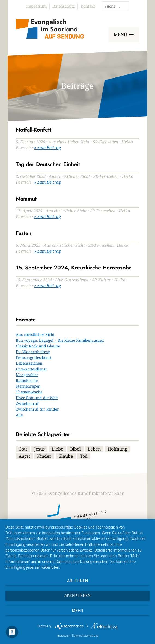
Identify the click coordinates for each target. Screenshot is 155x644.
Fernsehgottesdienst (34, 357)
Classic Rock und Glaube (38, 346)
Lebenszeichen (29, 363)
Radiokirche (27, 380)
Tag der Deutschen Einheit (48, 164)
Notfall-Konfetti (34, 130)
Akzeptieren (77, 596)
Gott (23, 449)
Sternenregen (28, 386)
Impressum (36, 6)
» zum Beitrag (47, 147)
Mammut (26, 199)
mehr (77, 611)
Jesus (39, 449)
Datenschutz (64, 6)
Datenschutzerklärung (85, 636)
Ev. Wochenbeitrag (33, 352)
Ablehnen (77, 581)
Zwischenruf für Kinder (37, 409)
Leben (94, 449)
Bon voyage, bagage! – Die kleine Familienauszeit (60, 340)
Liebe (57, 449)
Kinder (44, 456)
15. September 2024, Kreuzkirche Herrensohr (73, 268)
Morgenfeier (27, 375)
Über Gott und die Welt (37, 398)
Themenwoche (29, 392)
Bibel (75, 449)
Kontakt (88, 6)
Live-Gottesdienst (31, 369)
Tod (84, 456)
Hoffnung (117, 449)
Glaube (66, 456)
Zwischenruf (27, 403)
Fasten (24, 233)
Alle (19, 415)
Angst (24, 456)
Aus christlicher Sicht (35, 334)
